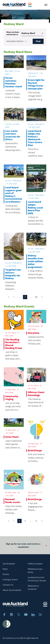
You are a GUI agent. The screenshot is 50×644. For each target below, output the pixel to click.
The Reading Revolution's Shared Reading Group (14, 344)
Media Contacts (35, 564)
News (5, 569)
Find (38, 41)
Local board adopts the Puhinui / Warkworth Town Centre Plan (35, 138)
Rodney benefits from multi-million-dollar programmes (36, 261)
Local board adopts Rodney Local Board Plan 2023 (35, 208)
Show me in (13, 33)
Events (6, 574)
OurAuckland (9, 564)
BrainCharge (35, 451)
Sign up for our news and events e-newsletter (27, 546)
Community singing (12, 398)
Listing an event (10, 580)
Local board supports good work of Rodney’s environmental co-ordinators (14, 195)
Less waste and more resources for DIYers (13, 135)
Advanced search (17, 41)
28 (36, 297)
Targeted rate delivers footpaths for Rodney (13, 274)
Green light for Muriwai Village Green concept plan (36, 84)
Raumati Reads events (13, 501)
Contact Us (8, 585)
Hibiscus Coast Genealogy (36, 394)
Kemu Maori (12, 437)
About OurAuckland (12, 590)
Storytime (34, 333)
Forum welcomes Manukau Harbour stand (13, 82)
